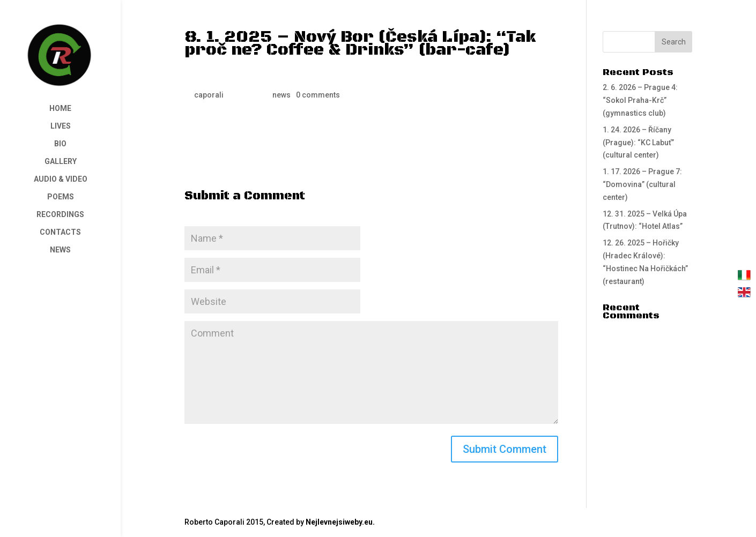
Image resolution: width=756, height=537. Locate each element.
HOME (60, 109)
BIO (60, 144)
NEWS (60, 250)
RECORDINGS (60, 215)
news (281, 95)
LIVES (61, 126)
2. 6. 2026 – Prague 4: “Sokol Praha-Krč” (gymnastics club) (640, 100)
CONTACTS (60, 232)
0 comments (318, 95)
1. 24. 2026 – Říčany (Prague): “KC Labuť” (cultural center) (638, 143)
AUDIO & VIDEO (61, 179)
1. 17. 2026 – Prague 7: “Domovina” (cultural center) (642, 184)
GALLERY (61, 162)
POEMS (61, 197)
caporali (209, 95)
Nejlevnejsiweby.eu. (340, 522)
